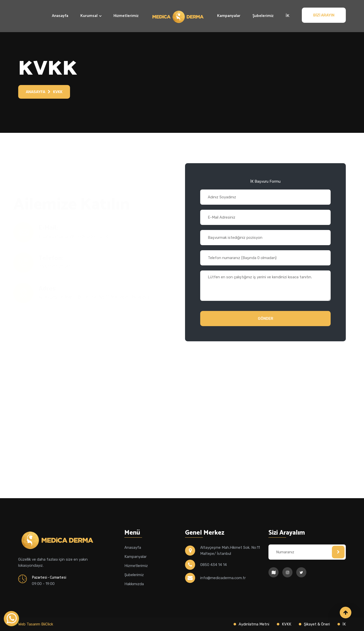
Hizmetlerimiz (126, 16)
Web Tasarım (30, 624)
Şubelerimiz (263, 16)
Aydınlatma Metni (254, 624)
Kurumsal (89, 16)
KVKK (58, 92)
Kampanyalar (229, 16)
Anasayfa (60, 16)
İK (288, 16)
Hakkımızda (134, 584)
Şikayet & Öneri (317, 624)
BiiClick (47, 624)
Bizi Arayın (324, 15)
